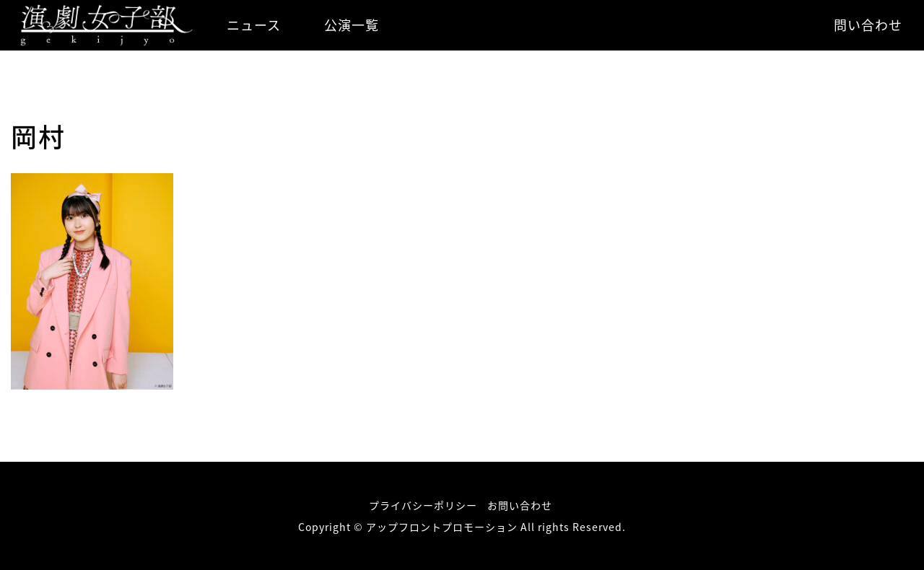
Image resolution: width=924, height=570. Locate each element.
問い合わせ (868, 25)
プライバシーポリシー (423, 505)
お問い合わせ (520, 505)
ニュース (254, 25)
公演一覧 (352, 25)
